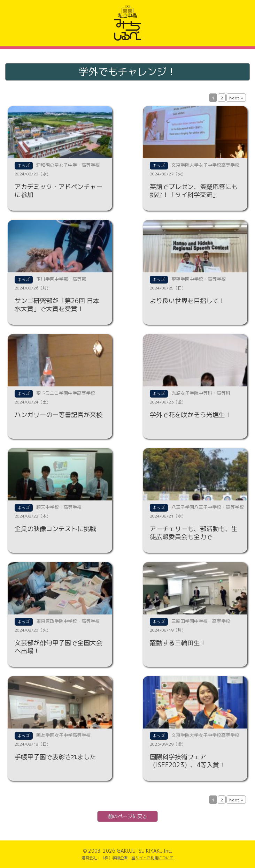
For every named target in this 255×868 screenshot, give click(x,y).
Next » (236, 98)
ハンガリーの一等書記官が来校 (59, 415)
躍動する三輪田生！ (178, 643)
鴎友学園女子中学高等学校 (63, 735)
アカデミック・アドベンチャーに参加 (59, 191)
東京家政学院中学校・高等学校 (68, 621)
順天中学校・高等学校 (59, 507)
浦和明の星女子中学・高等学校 (68, 165)
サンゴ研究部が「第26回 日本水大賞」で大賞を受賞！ (57, 305)
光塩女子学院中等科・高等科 (201, 393)
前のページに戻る (127, 816)
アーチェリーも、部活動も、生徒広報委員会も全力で (194, 533)
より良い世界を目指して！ (187, 301)
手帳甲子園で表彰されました (55, 757)
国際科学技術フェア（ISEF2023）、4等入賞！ (188, 761)
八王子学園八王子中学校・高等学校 (208, 507)
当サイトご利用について (152, 858)
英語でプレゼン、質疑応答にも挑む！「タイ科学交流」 (194, 191)
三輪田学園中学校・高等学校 (201, 621)
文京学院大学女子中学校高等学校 (205, 165)
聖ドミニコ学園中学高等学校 (66, 393)
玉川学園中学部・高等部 (61, 279)
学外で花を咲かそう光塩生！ (191, 415)
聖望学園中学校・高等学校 (199, 279)
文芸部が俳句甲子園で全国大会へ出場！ (59, 647)
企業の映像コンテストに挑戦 (55, 529)
